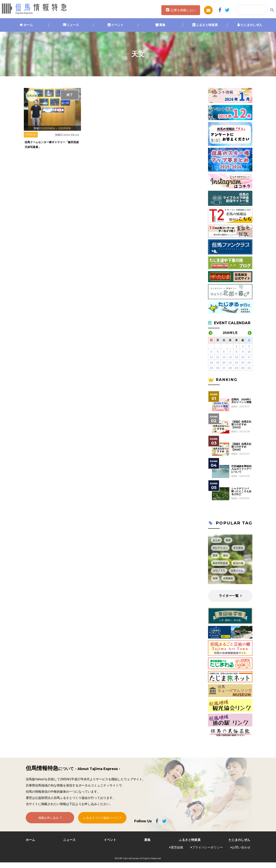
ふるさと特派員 (207, 25)
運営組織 (177, 847)
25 (211, 368)
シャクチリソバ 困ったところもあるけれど (241, 491)
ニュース (73, 25)
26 (218, 368)
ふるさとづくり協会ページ (101, 819)
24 (249, 362)
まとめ (216, 540)
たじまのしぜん (251, 25)
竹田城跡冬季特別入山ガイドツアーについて (241, 469)
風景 (228, 540)
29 (237, 368)
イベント (117, 25)
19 (218, 362)
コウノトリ (219, 571)
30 (243, 368)
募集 (162, 25)
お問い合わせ (241, 847)
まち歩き (238, 548)
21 (230, 362)
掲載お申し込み (48, 819)
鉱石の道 (238, 563)
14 (230, 357)
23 (243, 362)
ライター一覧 (229, 596)
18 (211, 362)
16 (243, 357)
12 (218, 357)
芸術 (215, 556)
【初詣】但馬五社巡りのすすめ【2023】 (241, 425)
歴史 (226, 556)
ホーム (28, 25)
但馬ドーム (237, 571)
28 (230, 368)
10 (249, 352)
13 (224, 357)
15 (237, 357)
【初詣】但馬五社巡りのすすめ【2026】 (241, 447)
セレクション (220, 548)
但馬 (215, 578)
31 (249, 368)
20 (224, 362)
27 (224, 368)
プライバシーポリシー (207, 847)
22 (237, 362)
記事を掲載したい (183, 10)
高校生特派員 (220, 563)
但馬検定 (228, 578)
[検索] (251, 10)
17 (249, 357)
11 (211, 357)
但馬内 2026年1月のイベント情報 (241, 401)
